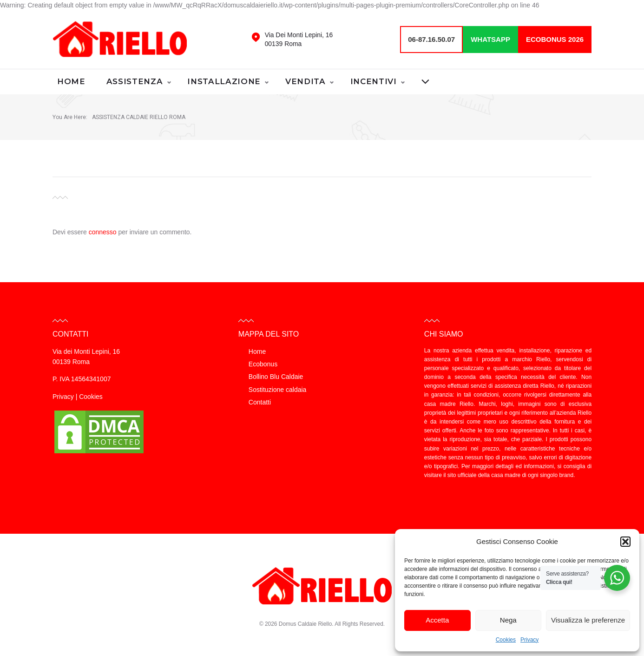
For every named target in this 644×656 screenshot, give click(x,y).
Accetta (437, 620)
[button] (625, 542)
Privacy (529, 640)
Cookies (506, 640)
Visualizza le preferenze (588, 620)
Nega (508, 620)
